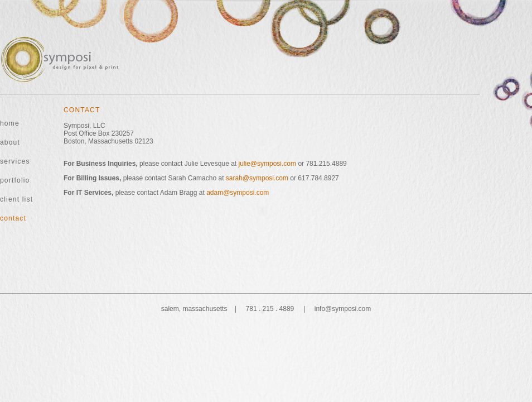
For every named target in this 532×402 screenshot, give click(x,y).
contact (13, 218)
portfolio (15, 180)
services (15, 161)
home (10, 123)
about (10, 142)
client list (16, 199)
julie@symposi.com (268, 164)
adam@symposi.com (238, 193)
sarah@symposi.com (257, 178)
